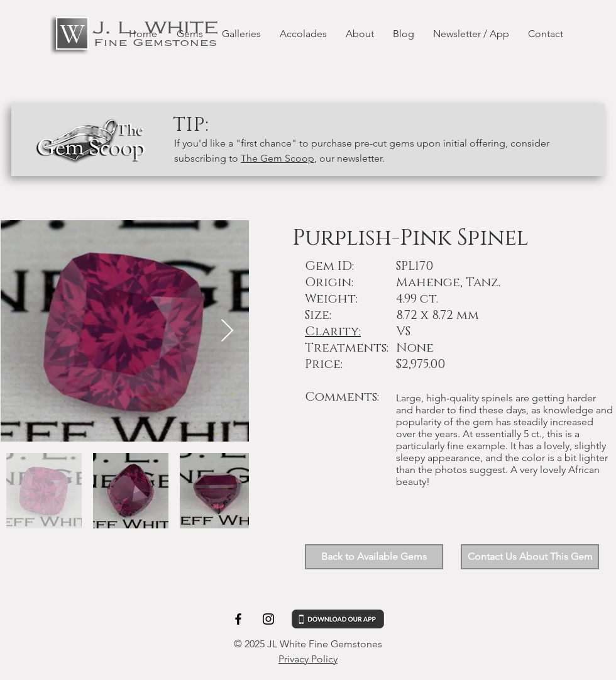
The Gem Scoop (278, 158)
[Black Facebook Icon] (238, 619)
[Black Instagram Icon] (268, 619)
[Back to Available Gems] (374, 557)
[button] (530, 557)
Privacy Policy (308, 659)
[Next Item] (227, 331)
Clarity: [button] (333, 332)
